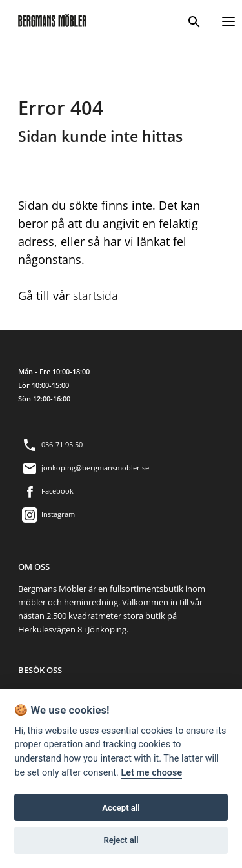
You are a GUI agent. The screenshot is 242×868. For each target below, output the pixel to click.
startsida (96, 296)
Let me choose (151, 773)
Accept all (121, 808)
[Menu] (228, 20)
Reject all (121, 840)
